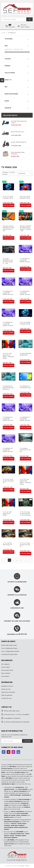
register (27, 27)
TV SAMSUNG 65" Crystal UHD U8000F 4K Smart (25, 293)
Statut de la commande (8, 692)
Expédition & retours (7, 686)
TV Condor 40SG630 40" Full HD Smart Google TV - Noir (8, 261)
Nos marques (5, 676)
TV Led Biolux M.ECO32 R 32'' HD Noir (25, 450)
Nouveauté (25, 173)
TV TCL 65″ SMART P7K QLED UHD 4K (25, 323)
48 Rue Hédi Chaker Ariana (9, 645)
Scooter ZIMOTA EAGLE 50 (19, 142)
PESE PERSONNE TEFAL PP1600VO (18, 153)
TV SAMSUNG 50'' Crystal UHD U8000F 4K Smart (25, 419)
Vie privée (22, 866)
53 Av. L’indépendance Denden (10, 651)
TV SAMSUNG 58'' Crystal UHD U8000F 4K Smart (8, 450)
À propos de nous (6, 698)
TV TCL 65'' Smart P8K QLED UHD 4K (25, 197)
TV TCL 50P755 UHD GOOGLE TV (8, 544)
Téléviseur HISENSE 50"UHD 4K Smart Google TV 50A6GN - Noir (25, 228)
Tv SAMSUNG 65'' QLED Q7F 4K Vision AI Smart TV (8, 388)
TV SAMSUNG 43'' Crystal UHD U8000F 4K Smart (8, 419)
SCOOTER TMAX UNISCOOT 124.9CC (19, 122)
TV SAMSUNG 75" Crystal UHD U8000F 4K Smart (25, 260)
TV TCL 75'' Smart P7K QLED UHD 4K (8, 197)
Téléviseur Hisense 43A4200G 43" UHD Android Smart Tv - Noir (8, 228)
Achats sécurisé (6, 689)
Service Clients (6, 667)
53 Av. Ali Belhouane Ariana (9, 648)
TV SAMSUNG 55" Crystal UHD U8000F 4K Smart (8, 324)
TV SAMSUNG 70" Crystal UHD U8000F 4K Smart (8, 293)
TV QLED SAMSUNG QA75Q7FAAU (25, 354)
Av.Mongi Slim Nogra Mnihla (9, 654)
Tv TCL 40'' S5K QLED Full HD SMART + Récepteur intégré (26, 482)
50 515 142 (23, 634)
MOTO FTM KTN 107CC (18, 132)
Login (22, 27)
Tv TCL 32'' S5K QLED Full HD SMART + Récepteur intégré (8, 356)
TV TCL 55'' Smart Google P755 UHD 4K (25, 545)
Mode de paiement (7, 695)
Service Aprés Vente (7, 670)
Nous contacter (6, 673)
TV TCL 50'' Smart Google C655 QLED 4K (8, 481)
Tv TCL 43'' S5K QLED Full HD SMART (7, 514)
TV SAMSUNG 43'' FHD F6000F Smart (25, 387)
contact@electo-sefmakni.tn (12, 718)
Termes (27, 866)
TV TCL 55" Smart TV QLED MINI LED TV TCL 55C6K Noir (25, 514)
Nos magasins (5, 664)
